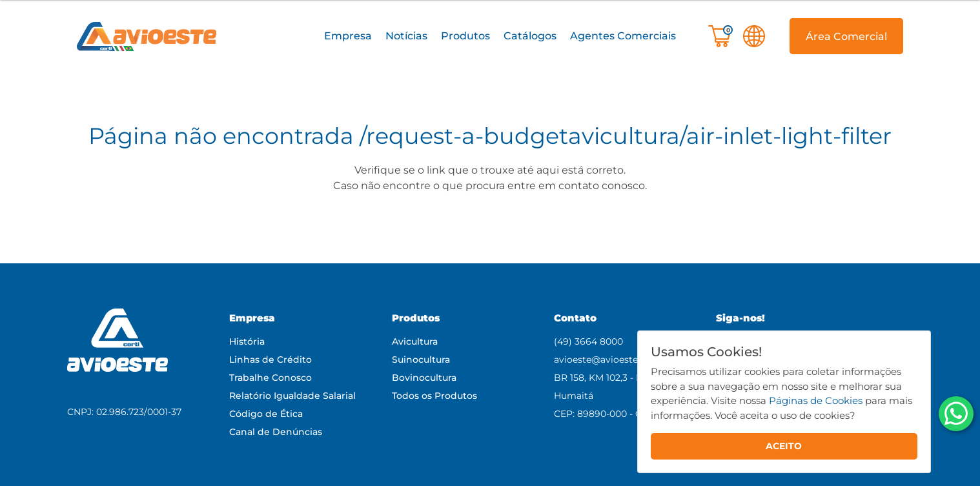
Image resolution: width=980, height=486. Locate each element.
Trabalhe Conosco (271, 378)
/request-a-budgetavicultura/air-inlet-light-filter (626, 136)
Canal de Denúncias (276, 432)
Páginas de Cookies (816, 400)
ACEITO (784, 446)
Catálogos (530, 36)
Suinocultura (421, 359)
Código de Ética (266, 414)
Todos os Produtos (434, 396)
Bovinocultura (424, 378)
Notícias (406, 36)
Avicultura (415, 341)
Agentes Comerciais (623, 36)
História (247, 341)
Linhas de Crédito (271, 359)
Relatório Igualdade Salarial (292, 396)
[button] (348, 36)
